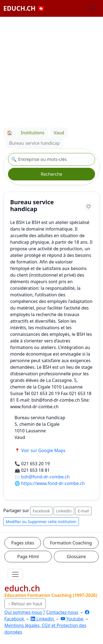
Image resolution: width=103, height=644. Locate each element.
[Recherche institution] (51, 159)
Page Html (28, 557)
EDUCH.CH (24, 8)
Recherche (51, 174)
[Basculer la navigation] (92, 8)
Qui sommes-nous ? (25, 612)
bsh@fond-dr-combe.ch (45, 477)
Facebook (41, 511)
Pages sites (23, 543)
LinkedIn (64, 511)
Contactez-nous (62, 612)
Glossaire (76, 557)
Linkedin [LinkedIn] (43, 619)
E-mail (83, 511)
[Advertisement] (51, 71)
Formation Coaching (71, 543)
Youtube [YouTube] (73, 619)
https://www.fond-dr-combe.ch (53, 483)
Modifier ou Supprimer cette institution (41, 522)
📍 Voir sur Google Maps (40, 450)
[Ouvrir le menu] (15, 574)
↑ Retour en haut (25, 604)
